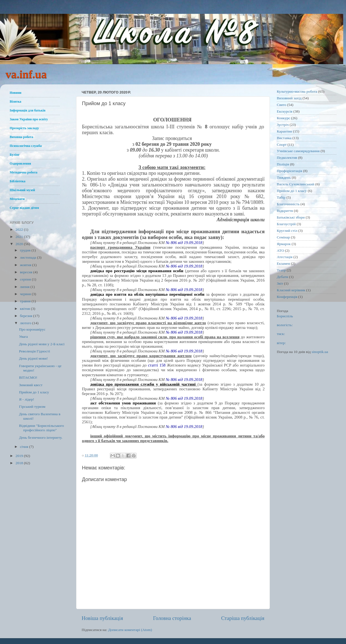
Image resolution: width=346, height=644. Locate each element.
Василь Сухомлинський (296, 184)
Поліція (283, 164)
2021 (20, 237)
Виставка (284, 138)
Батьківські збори (291, 217)
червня (26, 294)
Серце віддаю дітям (24, 208)
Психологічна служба (26, 146)
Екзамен (283, 263)
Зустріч (283, 125)
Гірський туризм (32, 407)
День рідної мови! (33, 358)
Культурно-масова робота (297, 91)
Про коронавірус (32, 329)
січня (24, 447)
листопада (29, 257)
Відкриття (285, 211)
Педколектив (287, 158)
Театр (281, 270)
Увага (24, 337)
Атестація (285, 257)
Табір (281, 197)
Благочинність (288, 204)
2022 (20, 229)
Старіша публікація (243, 618)
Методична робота (24, 172)
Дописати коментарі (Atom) (130, 630)
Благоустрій (286, 224)
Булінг (15, 155)
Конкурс (283, 118)
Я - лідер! (27, 399)
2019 (20, 456)
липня (25, 287)
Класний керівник (291, 290)
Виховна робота (21, 137)
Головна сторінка (172, 618)
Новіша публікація (102, 618)
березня (27, 316)
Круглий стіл (287, 231)
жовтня (26, 265)
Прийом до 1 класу (34, 392)
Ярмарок (284, 244)
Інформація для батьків (28, 110)
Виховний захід (289, 98)
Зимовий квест (31, 385)
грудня (26, 250)
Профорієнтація (290, 171)
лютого (26, 323)
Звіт (280, 283)
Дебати (282, 277)
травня (26, 301)
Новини (16, 93)
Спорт (282, 145)
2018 (20, 463)
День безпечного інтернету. (41, 437)
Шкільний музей (22, 190)
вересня (27, 272)
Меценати (17, 199)
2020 (20, 244)
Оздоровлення (20, 163)
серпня (26, 279)
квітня (25, 309)
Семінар (283, 237)
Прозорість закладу (24, 128)
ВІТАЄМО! (28, 377)
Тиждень (284, 177)
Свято (282, 105)
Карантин (284, 131)
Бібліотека (18, 181)
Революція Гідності (35, 351)
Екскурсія (285, 111)
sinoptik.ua (320, 352)
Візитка (16, 102)
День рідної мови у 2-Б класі (42, 344)
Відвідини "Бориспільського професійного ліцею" (42, 428)
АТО (280, 250)
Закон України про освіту (29, 119)
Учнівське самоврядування (298, 151)
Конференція (287, 297)
